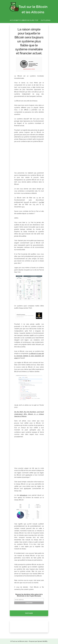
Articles (20, 20)
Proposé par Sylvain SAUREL (38, 641)
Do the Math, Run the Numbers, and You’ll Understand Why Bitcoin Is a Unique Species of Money (29, 414)
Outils (44, 20)
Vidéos (25, 20)
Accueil (13, 20)
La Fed (41, 202)
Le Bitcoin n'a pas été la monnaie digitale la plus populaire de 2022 (29, 356)
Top (36, 20)
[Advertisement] (29, 157)
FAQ (49, 20)
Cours (31, 20)
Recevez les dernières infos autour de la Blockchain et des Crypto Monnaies (29, 595)
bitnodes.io (23, 495)
